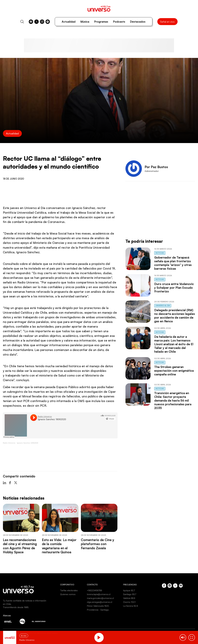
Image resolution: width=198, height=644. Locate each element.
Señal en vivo (167, 22)
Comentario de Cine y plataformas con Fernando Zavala (98, 544)
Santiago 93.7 (130, 594)
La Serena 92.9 (130, 606)
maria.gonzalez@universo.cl (100, 598)
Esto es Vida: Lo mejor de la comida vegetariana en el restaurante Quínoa (59, 546)
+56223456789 (94, 590)
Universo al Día (163, 306)
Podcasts (119, 22)
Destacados (138, 22)
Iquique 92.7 (129, 590)
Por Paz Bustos (156, 167)
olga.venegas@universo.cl (100, 602)
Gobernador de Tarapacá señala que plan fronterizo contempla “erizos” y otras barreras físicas (173, 263)
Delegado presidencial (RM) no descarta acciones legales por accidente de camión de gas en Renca (175, 316)
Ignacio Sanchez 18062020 (28, 443)
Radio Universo (9, 443)
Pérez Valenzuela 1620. (98, 606)
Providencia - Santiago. (98, 610)
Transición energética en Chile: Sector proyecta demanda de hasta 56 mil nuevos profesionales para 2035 (173, 400)
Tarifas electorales (69, 590)
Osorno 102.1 (129, 602)
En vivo (24, 636)
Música (85, 22)
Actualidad (69, 22)
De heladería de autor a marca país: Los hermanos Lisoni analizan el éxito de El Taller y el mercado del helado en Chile (174, 344)
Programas (101, 22)
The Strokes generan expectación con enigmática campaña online (174, 371)
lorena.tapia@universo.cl (99, 594)
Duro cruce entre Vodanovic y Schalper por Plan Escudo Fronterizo (174, 288)
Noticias (160, 253)
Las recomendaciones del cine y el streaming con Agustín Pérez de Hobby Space (20, 546)
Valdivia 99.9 (129, 598)
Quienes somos (68, 594)
